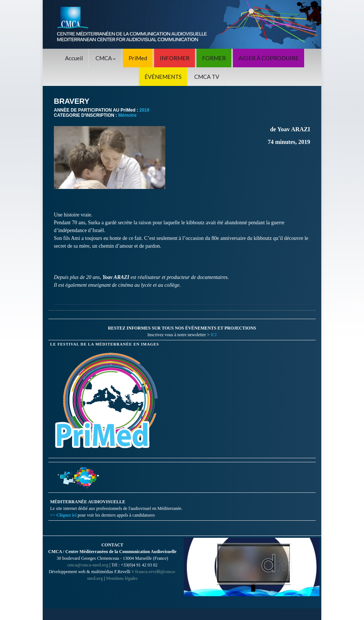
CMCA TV (207, 77)
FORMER (214, 58)
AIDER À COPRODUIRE (269, 58)
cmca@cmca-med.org (88, 565)
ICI (214, 335)
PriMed (138, 58)
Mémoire (127, 115)
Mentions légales (122, 578)
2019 (144, 110)
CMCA (106, 58)
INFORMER (175, 58)
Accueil (74, 58)
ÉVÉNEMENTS (163, 77)
